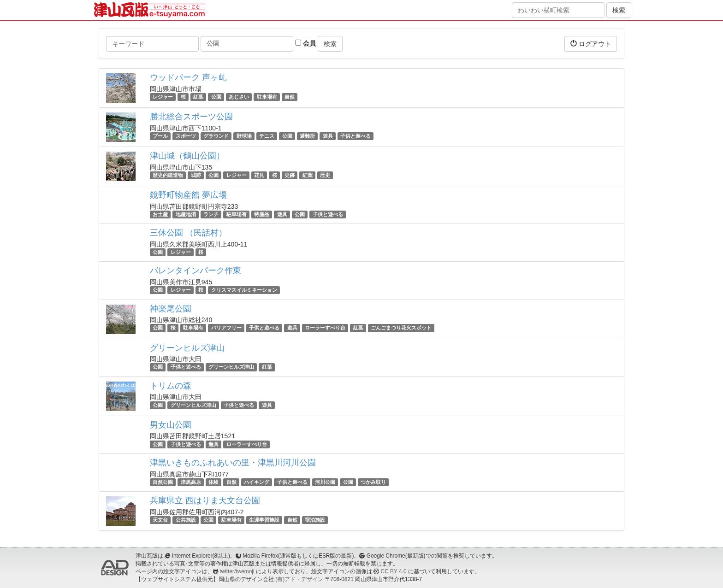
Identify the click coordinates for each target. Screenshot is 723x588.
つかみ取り (373, 482)
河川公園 (325, 482)
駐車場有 (267, 97)
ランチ (211, 214)
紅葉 (198, 97)
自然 (290, 97)
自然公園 (163, 482)
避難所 (307, 136)
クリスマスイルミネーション (244, 290)
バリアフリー (226, 328)
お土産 (160, 214)
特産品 (262, 214)
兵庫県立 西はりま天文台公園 (205, 500)
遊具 (328, 136)
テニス (267, 136)
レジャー (163, 97)
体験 (213, 482)
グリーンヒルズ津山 (187, 348)
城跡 (196, 175)
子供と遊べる (356, 136)
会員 (305, 43)
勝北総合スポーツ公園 (191, 117)
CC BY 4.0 (394, 571)
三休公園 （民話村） (188, 233)
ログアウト (591, 44)
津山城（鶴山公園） (187, 156)
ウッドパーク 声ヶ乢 (188, 77)
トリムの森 (171, 386)
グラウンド (216, 136)
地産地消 (186, 214)
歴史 (325, 175)
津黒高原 (191, 482)
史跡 (290, 175)
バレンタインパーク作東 (196, 270)
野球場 (244, 136)
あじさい (239, 97)
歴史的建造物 (168, 175)
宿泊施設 (315, 520)
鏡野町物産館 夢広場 (188, 195)
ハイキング (257, 482)
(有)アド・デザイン (299, 579)
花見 (259, 175)
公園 (216, 97)
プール (160, 136)
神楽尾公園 (171, 309)
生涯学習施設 (264, 520)
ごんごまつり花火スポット (401, 328)
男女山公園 (171, 425)
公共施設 (186, 520)
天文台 (160, 520)
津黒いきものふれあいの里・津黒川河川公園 (233, 463)
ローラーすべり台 (325, 328)
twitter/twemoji (237, 571)
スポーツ (186, 136)
